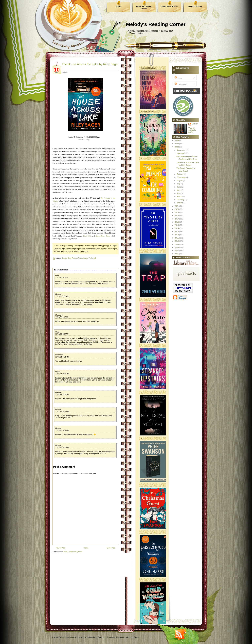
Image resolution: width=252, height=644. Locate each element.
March (180, 196)
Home (118, 6)
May (179, 190)
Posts (178, 79)
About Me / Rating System (144, 7)
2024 (177, 141)
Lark (57, 275)
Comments (180, 85)
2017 (177, 219)
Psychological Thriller (86, 258)
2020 (177, 209)
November (181, 153)
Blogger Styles (133, 637)
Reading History (195, 6)
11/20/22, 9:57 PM (62, 374)
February (181, 200)
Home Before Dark (103, 236)
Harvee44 (59, 315)
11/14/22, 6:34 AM (62, 334)
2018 (177, 215)
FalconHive (92, 637)
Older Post (111, 548)
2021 (177, 206)
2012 (177, 235)
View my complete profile (192, 130)
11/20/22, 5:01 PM (62, 357)
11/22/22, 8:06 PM (62, 447)
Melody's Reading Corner (156, 24)
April (179, 193)
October (180, 174)
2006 (177, 254)
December (181, 150)
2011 (177, 238)
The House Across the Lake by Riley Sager (90, 64)
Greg (57, 332)
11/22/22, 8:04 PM (62, 430)
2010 (177, 241)
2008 (177, 247)
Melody (58, 294)
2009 (177, 244)
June (179, 187)
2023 (177, 144)
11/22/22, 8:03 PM (62, 412)
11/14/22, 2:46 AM (62, 317)
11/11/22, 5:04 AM (62, 277)
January (180, 203)
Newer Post (61, 548)
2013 (177, 232)
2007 (177, 251)
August (180, 181)
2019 (177, 212)
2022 (177, 147)
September (182, 177)
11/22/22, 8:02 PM (62, 395)
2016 (177, 222)
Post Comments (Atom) (73, 552)
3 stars (64, 258)
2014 (177, 228)
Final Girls (87, 236)
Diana (58, 372)
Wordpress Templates (106, 637)
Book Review (72, 258)
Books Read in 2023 (169, 6)
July (179, 184)
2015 (177, 225)
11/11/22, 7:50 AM (62, 296)
